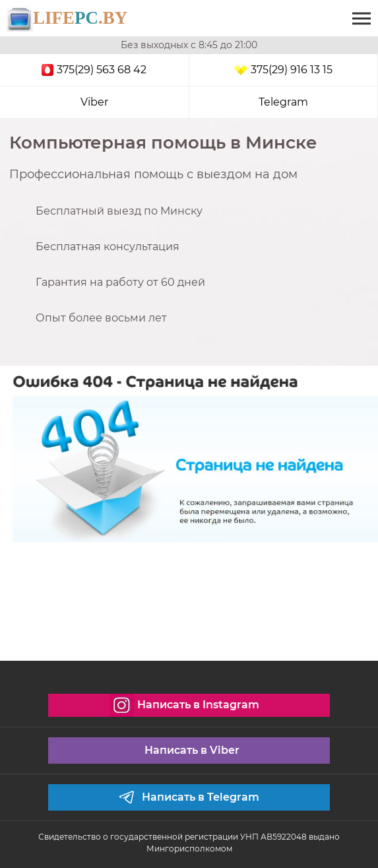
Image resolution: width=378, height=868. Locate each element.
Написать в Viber (192, 750)
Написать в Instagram (184, 705)
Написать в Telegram (189, 797)
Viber (94, 102)
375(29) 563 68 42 (94, 70)
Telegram (283, 102)
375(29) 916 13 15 (283, 70)
